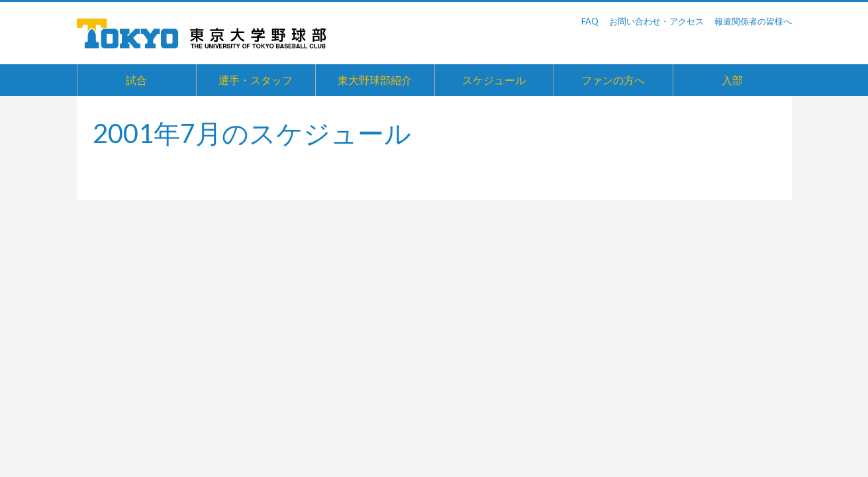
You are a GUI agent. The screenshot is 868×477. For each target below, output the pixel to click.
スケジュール (494, 80)
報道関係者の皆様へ (753, 21)
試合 (136, 80)
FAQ (590, 21)
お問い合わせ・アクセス (656, 21)
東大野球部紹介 (375, 80)
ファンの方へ (613, 80)
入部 (732, 80)
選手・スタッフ (256, 80)
